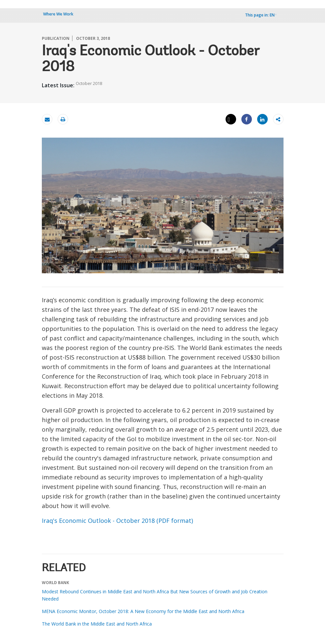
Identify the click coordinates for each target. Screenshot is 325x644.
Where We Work (58, 14)
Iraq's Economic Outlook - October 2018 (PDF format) (117, 521)
